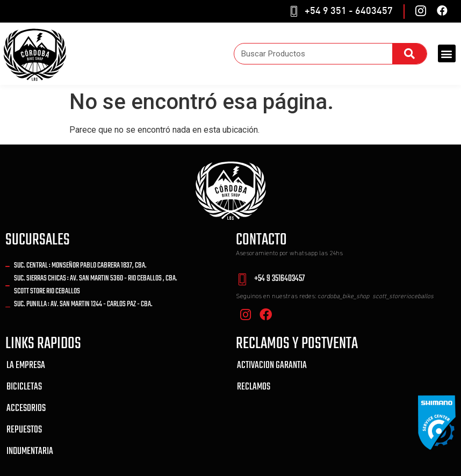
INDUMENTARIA (30, 452)
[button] (447, 53)
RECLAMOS (254, 387)
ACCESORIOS (26, 409)
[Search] (409, 54)
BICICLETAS (24, 387)
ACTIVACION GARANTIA (272, 366)
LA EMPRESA (26, 366)
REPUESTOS (24, 430)
